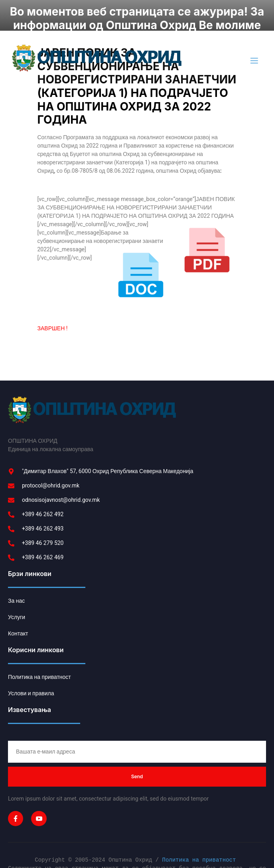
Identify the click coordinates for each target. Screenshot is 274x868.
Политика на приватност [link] (199, 833)
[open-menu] (254, 33)
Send (137, 749)
